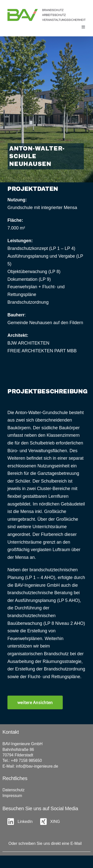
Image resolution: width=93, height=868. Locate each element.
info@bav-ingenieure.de (37, 766)
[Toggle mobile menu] (84, 27)
